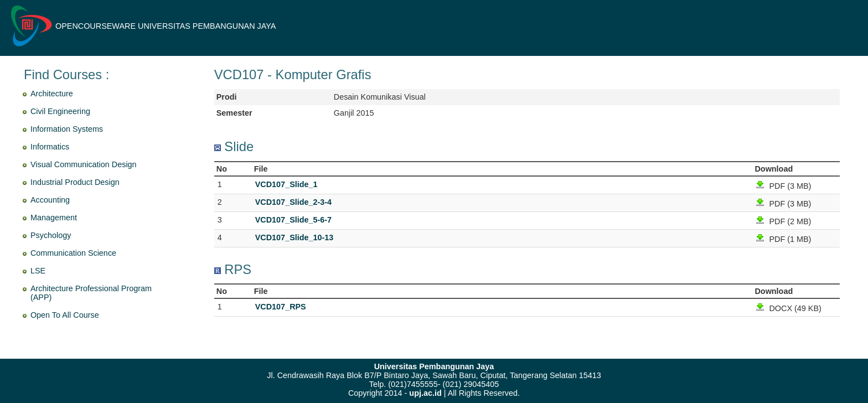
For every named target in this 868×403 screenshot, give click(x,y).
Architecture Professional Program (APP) (91, 293)
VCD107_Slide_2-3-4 (293, 202)
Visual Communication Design (84, 164)
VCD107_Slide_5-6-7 (293, 220)
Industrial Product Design (75, 182)
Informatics (50, 147)
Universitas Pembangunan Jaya (434, 366)
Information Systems (67, 129)
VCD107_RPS (281, 307)
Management (54, 218)
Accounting (50, 200)
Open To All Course (65, 315)
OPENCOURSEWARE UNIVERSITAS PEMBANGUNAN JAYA (166, 26)
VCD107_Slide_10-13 (294, 237)
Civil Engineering (60, 111)
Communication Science (73, 253)
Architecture (52, 94)
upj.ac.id (425, 393)
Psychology (51, 235)
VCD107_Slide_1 (286, 184)
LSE (38, 271)
